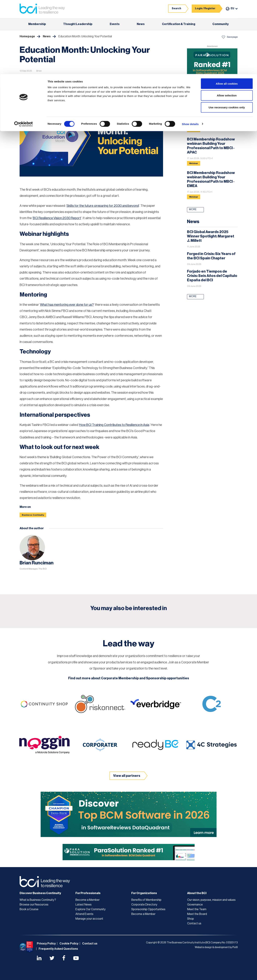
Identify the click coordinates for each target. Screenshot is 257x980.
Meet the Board (197, 914)
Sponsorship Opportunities (148, 909)
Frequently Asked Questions (58, 949)
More (193, 210)
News (25, 79)
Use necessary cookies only (227, 33)
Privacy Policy (46, 944)
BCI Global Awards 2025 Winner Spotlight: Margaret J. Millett (211, 236)
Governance (195, 905)
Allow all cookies (227, 10)
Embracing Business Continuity (52, 79)
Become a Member (88, 900)
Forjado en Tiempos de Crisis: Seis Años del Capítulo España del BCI (212, 276)
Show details (190, 50)
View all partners (127, 776)
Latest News (84, 905)
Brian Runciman (37, 563)
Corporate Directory (144, 905)
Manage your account (89, 919)
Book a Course (29, 909)
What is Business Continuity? (38, 900)
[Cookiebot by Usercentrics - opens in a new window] (23, 50)
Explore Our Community (91, 909)
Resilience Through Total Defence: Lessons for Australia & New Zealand (209, 115)
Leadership (127, 79)
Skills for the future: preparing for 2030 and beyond (103, 206)
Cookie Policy (69, 944)
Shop (191, 919)
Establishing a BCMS (102, 79)
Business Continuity (33, 515)
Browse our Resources (34, 905)
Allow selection (227, 21)
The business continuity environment (89, 86)
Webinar (194, 130)
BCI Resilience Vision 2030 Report (57, 218)
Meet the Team (197, 909)
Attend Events (84, 914)
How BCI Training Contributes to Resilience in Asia (114, 425)
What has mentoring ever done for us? (67, 305)
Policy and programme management (42, 86)
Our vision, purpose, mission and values (211, 900)
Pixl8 (235, 947)
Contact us (194, 923)
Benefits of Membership (146, 900)
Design (80, 79)
